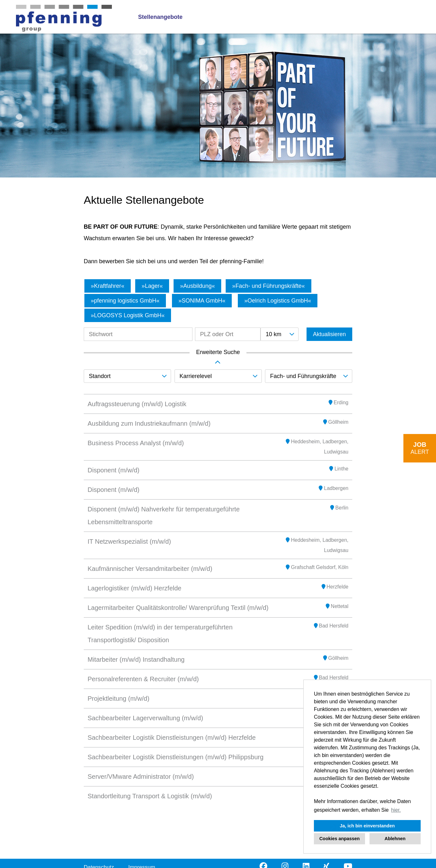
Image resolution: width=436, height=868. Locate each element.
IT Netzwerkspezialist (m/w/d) (129, 541)
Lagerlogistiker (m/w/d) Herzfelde (134, 588)
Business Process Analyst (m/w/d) (136, 443)
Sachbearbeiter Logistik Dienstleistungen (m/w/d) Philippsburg (175, 757)
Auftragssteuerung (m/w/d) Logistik (137, 404)
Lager (152, 286)
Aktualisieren (329, 334)
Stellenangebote (160, 17)
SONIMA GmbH (202, 301)
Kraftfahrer (108, 286)
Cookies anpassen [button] (339, 839)
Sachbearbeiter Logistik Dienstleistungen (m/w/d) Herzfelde (172, 738)
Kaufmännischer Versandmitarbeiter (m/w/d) (150, 569)
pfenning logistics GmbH (125, 301)
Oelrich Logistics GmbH (278, 301)
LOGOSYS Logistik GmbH (128, 315)
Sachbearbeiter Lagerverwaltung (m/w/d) (145, 718)
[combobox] (279, 334)
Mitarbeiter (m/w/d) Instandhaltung (136, 659)
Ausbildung (197, 286)
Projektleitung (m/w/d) (118, 698)
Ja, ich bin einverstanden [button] (367, 826)
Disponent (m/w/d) (113, 470)
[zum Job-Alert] (420, 448)
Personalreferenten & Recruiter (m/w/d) (143, 679)
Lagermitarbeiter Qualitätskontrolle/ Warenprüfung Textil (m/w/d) (178, 608)
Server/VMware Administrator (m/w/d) (141, 777)
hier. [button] (396, 810)
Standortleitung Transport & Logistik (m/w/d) (150, 796)
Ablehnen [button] (395, 839)
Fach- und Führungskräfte (268, 286)
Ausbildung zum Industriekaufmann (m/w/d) (149, 423)
